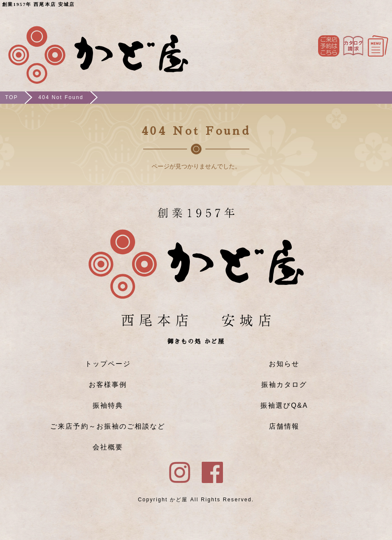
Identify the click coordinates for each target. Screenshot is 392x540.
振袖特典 (108, 405)
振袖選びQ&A (284, 405)
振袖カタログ (284, 385)
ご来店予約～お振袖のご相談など (108, 426)
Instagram (353, 46)
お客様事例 (108, 385)
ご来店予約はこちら (329, 46)
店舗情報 (284, 426)
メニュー (378, 46)
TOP (12, 97)
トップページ (108, 364)
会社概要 (108, 447)
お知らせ (284, 364)
